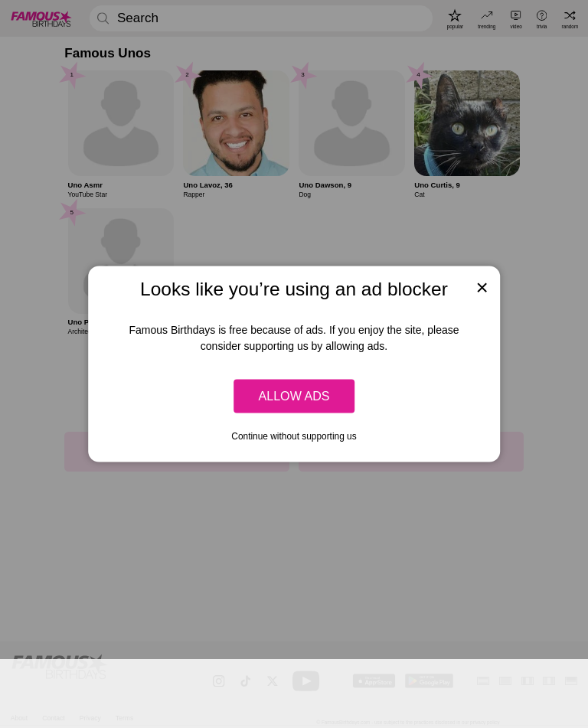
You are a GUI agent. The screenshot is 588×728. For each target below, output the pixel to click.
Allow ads (294, 396)
